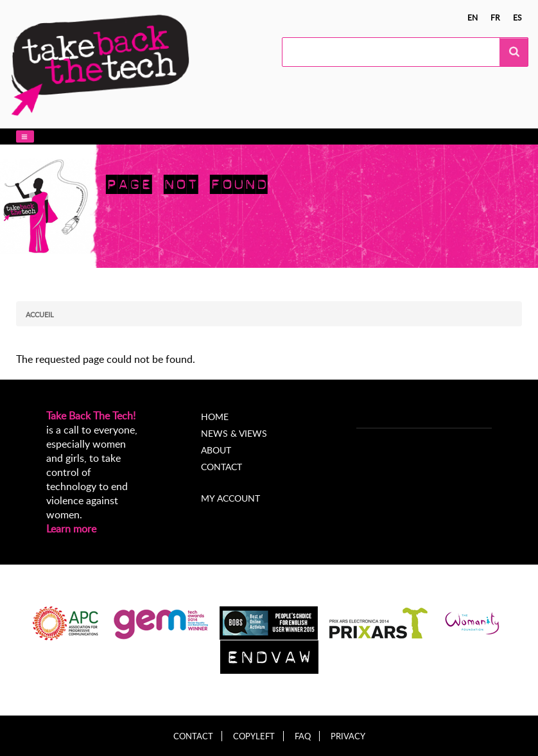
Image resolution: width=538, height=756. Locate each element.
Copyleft (254, 736)
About (216, 450)
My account (230, 498)
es (517, 17)
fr (495, 17)
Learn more (71, 529)
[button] (25, 136)
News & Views (234, 433)
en (473, 17)
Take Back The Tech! (91, 416)
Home (215, 417)
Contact (221, 467)
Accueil (40, 314)
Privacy (348, 736)
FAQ (303, 736)
